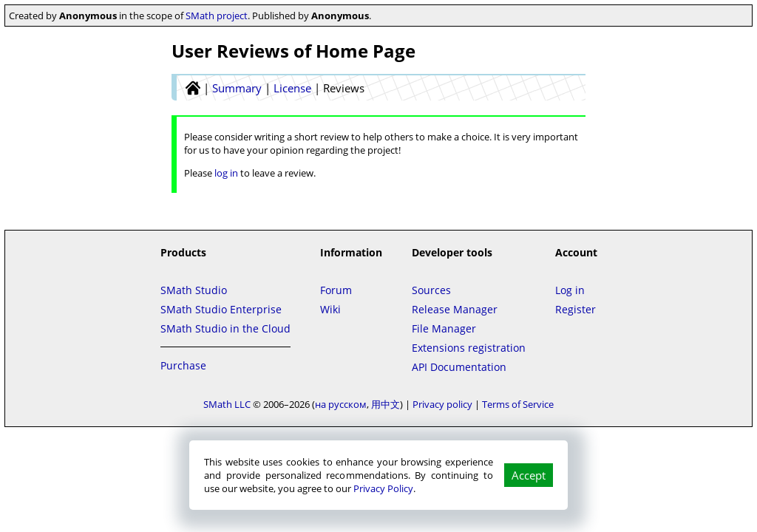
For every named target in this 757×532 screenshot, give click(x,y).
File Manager (444, 328)
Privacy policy (442, 404)
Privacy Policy (383, 488)
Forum (336, 290)
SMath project (217, 16)
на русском (341, 404)
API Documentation (459, 367)
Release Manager (455, 309)
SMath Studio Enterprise (221, 309)
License (292, 88)
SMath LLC (227, 404)
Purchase (183, 365)
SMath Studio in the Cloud (225, 328)
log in (226, 173)
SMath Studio (194, 290)
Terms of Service (518, 404)
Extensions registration (469, 348)
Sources (431, 290)
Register (576, 309)
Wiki (330, 309)
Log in (570, 290)
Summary (237, 88)
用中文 (386, 404)
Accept (529, 475)
